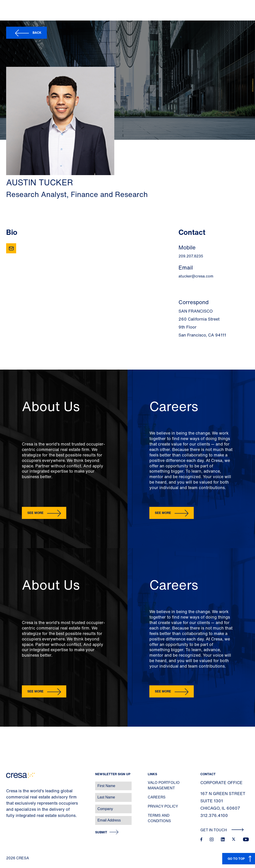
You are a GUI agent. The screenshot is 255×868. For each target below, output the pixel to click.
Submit (101, 832)
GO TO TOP (236, 859)
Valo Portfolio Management (164, 785)
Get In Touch (222, 830)
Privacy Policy (163, 806)
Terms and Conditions (159, 818)
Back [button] (37, 32)
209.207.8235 (191, 256)
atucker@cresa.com (196, 276)
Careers (157, 797)
